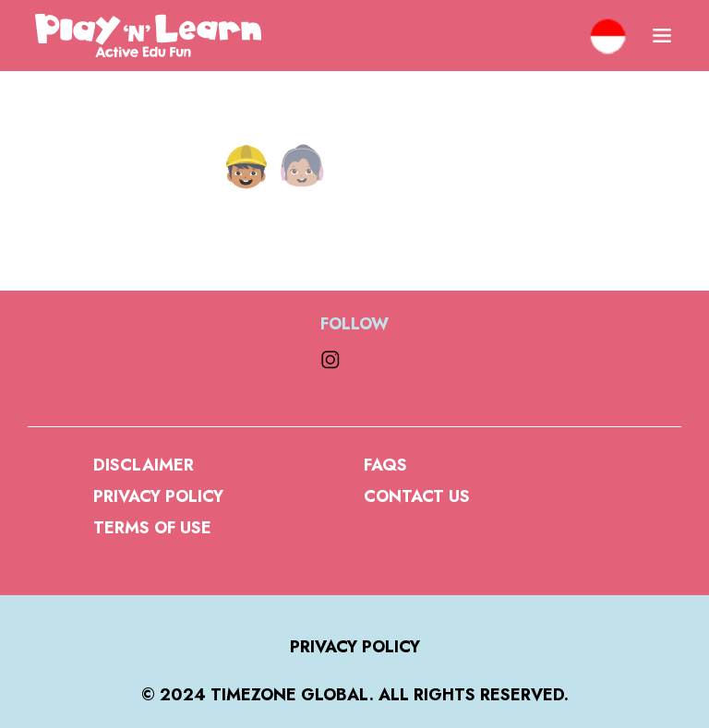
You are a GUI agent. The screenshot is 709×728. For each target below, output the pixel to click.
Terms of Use (152, 528)
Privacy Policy (158, 496)
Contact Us (417, 496)
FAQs (385, 465)
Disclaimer (144, 465)
